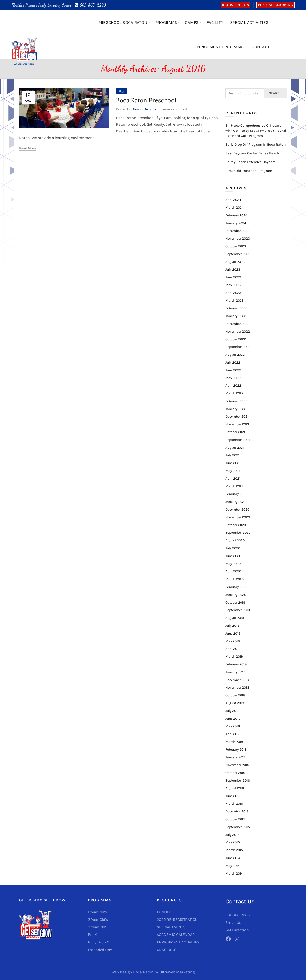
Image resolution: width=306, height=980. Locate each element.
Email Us (233, 922)
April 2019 (233, 649)
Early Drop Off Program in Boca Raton (255, 145)
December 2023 (237, 231)
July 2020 (233, 548)
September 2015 (238, 827)
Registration (236, 5)
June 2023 (233, 277)
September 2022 (238, 347)
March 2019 (234, 657)
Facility (215, 22)
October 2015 (235, 819)
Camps (192, 22)
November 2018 (237, 687)
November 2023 (238, 238)
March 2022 (235, 393)
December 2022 (237, 324)
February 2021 (236, 494)
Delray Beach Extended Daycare (250, 162)
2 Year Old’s (98, 919)
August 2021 (235, 448)
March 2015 (234, 850)
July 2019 (232, 626)
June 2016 (233, 796)
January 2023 (236, 316)
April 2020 (233, 571)
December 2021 (237, 416)
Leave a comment (174, 109)
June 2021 (233, 463)
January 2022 (236, 409)
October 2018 (235, 695)
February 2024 (236, 215)
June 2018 (233, 719)
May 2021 (233, 471)
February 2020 (236, 587)
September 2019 (238, 610)
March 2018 (234, 742)
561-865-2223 (90, 5)
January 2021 (235, 502)
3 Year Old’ (97, 927)
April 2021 (233, 479)
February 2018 (236, 750)
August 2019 (235, 618)
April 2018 (233, 734)
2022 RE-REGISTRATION (177, 919)
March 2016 (234, 804)
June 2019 (233, 633)
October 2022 (236, 339)
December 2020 (237, 509)
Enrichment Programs (219, 47)
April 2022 (233, 386)
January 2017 (235, 757)
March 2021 (234, 486)
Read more (28, 148)
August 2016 (235, 788)
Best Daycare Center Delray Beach (252, 153)
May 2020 (233, 564)
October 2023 (236, 246)
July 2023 (233, 269)
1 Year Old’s (97, 912)
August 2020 (235, 540)
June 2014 (233, 858)
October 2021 (235, 432)
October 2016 (235, 773)
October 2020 (236, 525)
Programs (166, 22)
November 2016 (237, 765)
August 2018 (235, 703)
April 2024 (233, 200)
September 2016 (238, 780)
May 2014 (233, 866)
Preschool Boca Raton (123, 22)
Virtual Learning (275, 5)
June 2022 (233, 370)
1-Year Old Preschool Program (249, 171)
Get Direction (237, 930)
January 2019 (235, 672)
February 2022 (236, 401)
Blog (121, 91)
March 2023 (235, 301)
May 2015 (233, 842)
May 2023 (233, 285)
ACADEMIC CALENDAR (176, 935)
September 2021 (238, 440)
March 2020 (235, 579)
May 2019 (233, 641)
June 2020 (233, 556)
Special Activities (249, 22)
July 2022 (233, 362)
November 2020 (238, 517)
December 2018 (237, 680)
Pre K (92, 935)
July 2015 (232, 835)
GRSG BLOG (167, 950)
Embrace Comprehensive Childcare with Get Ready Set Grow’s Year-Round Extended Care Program (256, 131)
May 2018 (233, 726)
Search (275, 93)
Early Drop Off (100, 942)
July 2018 (232, 711)
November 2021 (237, 424)
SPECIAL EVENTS (171, 927)
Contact (261, 47)
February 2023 (236, 308)
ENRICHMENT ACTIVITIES (178, 942)
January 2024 (236, 223)
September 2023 (238, 254)
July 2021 (232, 455)
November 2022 (238, 331)
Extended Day (100, 950)
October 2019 (235, 602)
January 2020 (236, 595)
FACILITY (164, 912)
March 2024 (235, 208)
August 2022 (235, 355)
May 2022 (233, 378)
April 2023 (233, 293)
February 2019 (236, 664)
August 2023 (235, 262)
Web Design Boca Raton (133, 972)
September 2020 (238, 533)
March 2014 (234, 873)
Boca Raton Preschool (146, 100)
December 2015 (237, 811)
